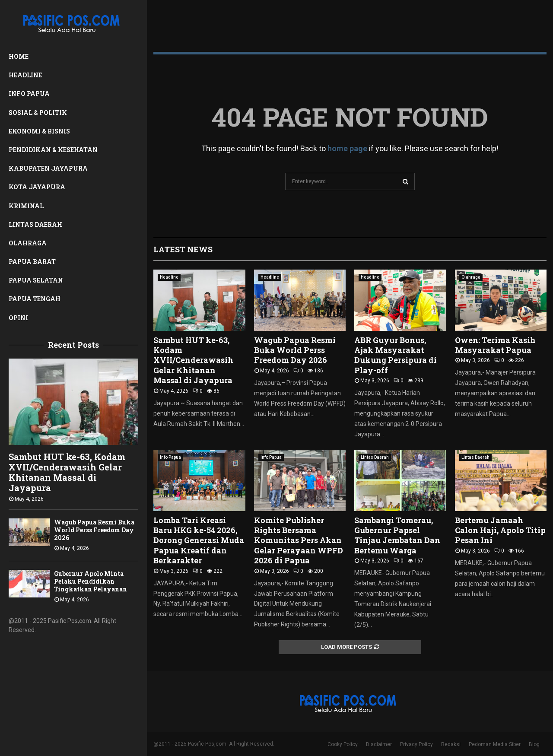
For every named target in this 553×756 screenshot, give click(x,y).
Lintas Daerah (35, 224)
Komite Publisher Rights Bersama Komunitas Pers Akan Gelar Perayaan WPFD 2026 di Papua (299, 540)
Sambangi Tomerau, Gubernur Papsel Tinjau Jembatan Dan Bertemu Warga (397, 535)
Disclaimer (379, 744)
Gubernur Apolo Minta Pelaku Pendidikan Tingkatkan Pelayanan (91, 581)
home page (347, 148)
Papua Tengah (35, 299)
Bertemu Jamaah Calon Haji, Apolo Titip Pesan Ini (500, 530)
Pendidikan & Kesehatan (53, 150)
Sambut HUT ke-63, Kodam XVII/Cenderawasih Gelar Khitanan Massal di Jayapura (67, 472)
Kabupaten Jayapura (48, 168)
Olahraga (28, 243)
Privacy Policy (416, 744)
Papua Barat (32, 262)
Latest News (183, 249)
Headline (25, 75)
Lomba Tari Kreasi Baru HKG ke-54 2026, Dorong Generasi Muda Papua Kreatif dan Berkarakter (199, 540)
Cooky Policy (343, 744)
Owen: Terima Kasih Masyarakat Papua (495, 345)
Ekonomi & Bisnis (39, 131)
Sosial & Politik (38, 113)
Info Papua (29, 94)
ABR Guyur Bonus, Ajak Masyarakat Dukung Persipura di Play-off (396, 355)
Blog (534, 744)
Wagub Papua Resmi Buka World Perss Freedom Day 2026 (94, 530)
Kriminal (26, 206)
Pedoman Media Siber (495, 744)
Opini (18, 318)
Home (19, 56)
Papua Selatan (36, 280)
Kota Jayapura (37, 187)
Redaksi (451, 744)
